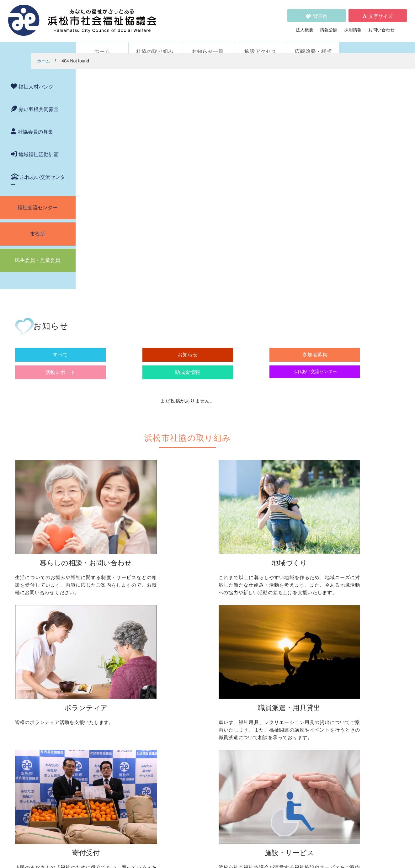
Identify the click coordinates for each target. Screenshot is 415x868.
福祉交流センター (38, 199)
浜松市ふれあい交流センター (296, 673)
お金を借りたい (104, 596)
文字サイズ (381, 12)
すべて (117, 128)
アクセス (310, 816)
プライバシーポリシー (196, 760)
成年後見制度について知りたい (120, 613)
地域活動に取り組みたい (202, 602)
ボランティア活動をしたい (294, 587)
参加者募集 (211, 128)
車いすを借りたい (107, 673)
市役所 (38, 225)
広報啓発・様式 (313, 43)
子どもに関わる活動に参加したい (300, 620)
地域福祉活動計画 (39, 146)
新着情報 (91, 725)
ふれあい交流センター (38, 172)
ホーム (102, 43)
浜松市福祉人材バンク (196, 734)
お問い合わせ (381, 25)
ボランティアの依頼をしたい (296, 596)
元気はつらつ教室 (285, 697)
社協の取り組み (155, 43)
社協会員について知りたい (205, 673)
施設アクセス (260, 43)
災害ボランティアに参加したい (298, 644)
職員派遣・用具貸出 (102, 663)
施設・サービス (276, 663)
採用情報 (353, 25)
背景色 (320, 12)
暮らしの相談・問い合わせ (109, 577)
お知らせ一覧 (208, 43)
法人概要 (305, 25)
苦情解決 (259, 844)
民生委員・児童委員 (38, 252)
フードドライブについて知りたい (211, 691)
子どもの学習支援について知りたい (124, 622)
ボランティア (274, 577)
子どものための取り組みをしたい (211, 626)
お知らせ (164, 128)
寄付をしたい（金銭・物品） (207, 682)
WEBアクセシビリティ (285, 734)
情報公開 (329, 25)
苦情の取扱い (276, 725)
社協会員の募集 (35, 123)
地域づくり (183, 577)
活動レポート (258, 128)
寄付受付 (180, 663)
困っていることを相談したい (118, 587)
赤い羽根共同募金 (39, 101)
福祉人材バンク (36, 78)
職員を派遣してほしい (111, 697)
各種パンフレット (191, 743)
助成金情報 (305, 128)
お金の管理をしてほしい (113, 604)
